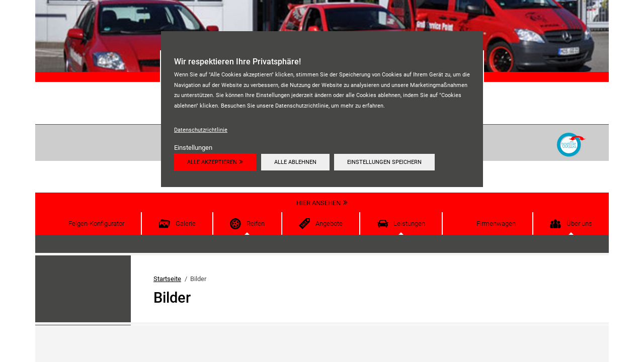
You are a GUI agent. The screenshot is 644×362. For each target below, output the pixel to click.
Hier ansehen (318, 203)
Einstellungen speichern (384, 162)
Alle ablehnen (295, 162)
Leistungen (409, 223)
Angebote (329, 223)
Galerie (186, 223)
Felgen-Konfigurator (96, 223)
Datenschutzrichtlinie (201, 130)
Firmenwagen (496, 223)
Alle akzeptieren (212, 162)
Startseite (167, 279)
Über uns (579, 223)
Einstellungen (193, 148)
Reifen (256, 223)
